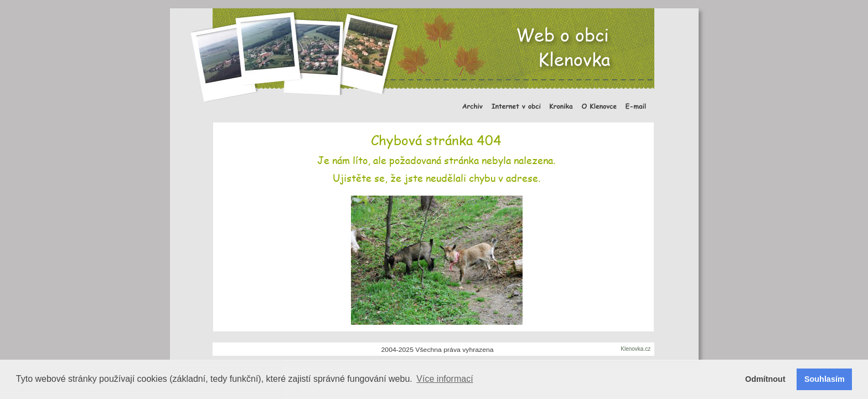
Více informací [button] (445, 379)
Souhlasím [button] (825, 379)
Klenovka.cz (635, 349)
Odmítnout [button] (765, 379)
